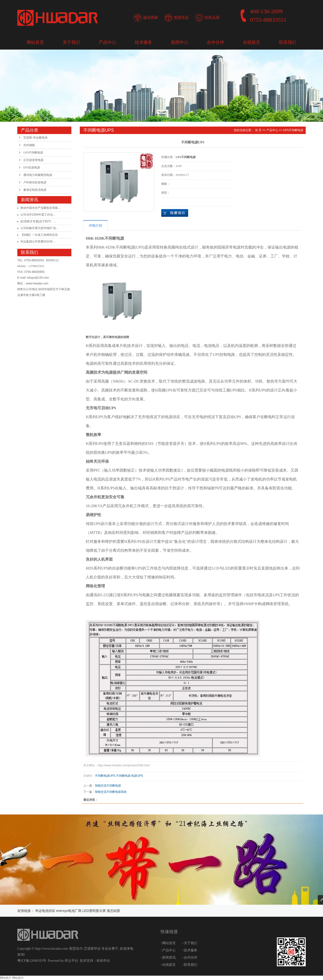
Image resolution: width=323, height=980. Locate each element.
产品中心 (107, 42)
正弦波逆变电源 (33, 160)
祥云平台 (71, 961)
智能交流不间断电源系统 (111, 792)
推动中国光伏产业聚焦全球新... (40, 208)
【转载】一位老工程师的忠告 (39, 235)
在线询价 (175, 213)
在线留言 (252, 42)
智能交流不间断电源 (108, 786)
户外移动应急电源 (35, 182)
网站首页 (35, 42)
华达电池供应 (45, 911)
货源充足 (181, 17)
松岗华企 (103, 961)
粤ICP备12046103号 (32, 961)
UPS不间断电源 (33, 153)
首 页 (258, 130)
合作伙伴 (216, 42)
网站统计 (6, 978)
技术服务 (143, 42)
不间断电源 (123, 776)
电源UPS (137, 776)
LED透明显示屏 (94, 911)
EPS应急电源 (32, 167)
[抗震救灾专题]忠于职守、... (38, 221)
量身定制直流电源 (35, 190)
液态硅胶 (113, 911)
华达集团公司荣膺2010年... (38, 242)
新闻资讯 (169, 958)
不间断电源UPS (105, 776)
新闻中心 (180, 42)
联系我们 (288, 42)
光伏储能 (29, 145)
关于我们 (71, 42)
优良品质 (212, 17)
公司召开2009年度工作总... (38, 215)
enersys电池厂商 (69, 911)
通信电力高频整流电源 (38, 175)
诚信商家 (150, 17)
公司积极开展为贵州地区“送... (39, 228)
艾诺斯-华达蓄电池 (35, 138)
